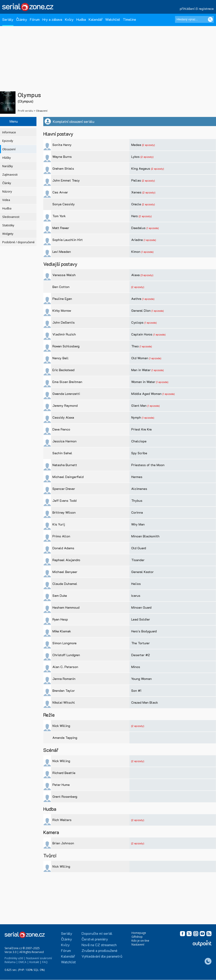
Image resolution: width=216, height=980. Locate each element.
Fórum (35, 19)
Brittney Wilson (64, 512)
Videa (6, 200)
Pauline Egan (62, 299)
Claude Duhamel (65, 584)
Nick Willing (61, 726)
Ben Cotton (61, 287)
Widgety (8, 234)
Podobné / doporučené (18, 242)
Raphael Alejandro (66, 560)
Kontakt (34, 962)
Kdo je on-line (140, 941)
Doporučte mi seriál (97, 933)
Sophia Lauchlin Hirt (68, 240)
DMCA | (24, 962)
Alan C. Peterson (65, 667)
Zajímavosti (10, 175)
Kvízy (69, 19)
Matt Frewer (61, 228)
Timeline (129, 19)
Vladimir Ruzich (64, 334)
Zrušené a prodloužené (99, 950)
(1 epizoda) (153, 228)
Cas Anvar (60, 192)
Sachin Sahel (62, 453)
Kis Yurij (59, 524)
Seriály (8, 19)
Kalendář (96, 19)
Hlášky (6, 158)
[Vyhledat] (210, 19)
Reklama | (11, 962)
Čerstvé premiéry (95, 939)
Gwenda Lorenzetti (66, 394)
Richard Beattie (64, 773)
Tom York (59, 216)
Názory (7, 192)
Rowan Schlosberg (66, 346)
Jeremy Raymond (65, 405)
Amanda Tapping (65, 738)
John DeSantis (64, 322)
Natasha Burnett (65, 465)
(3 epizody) (147, 275)
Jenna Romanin (64, 679)
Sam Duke (60, 596)
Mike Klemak (62, 631)
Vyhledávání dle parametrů (102, 956)
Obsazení (9, 149)
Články (22, 19)
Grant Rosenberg (65, 796)
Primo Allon (61, 536)
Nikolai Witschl (64, 702)
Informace (9, 132)
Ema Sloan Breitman (67, 382)
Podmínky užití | (15, 958)
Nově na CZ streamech (99, 945)
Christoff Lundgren (66, 655)
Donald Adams (63, 548)
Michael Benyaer (65, 572)
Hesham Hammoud (66, 607)
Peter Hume (61, 785)
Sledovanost (11, 217)
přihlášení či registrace (197, 9)
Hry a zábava (52, 19)
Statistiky (8, 225)
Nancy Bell (60, 358)
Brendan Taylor (64, 691)
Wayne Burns (62, 157)
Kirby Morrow (62, 310)
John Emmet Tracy (66, 180)
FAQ (45, 962)
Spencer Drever (64, 489)
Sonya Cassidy (64, 204)
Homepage (139, 933)
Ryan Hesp (60, 619)
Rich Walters (62, 820)
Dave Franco (61, 429)
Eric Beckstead (63, 370)
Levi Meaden (62, 252)
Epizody (8, 141)
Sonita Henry (62, 145)
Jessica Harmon (64, 441)
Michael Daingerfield (68, 477)
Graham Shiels (63, 168)
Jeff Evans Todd (64, 501)
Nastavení (138, 944)
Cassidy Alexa (63, 417)
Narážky (8, 166)
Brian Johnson (63, 843)
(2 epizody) (148, 145)
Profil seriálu (25, 111)
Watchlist (113, 19)
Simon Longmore (64, 643)
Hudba (81, 19)
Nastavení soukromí (39, 958)
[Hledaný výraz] (194, 19)
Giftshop (137, 937)
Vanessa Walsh (64, 275)
